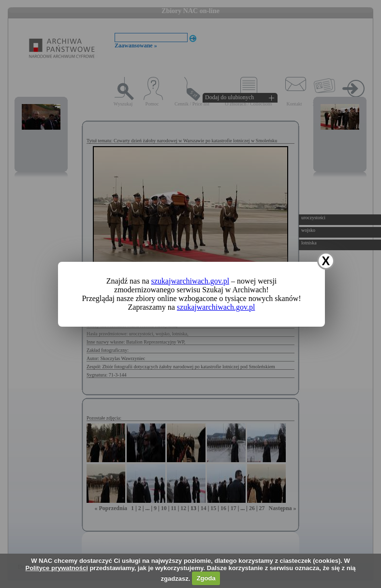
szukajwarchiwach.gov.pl (190, 281)
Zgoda (206, 578)
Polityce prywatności (56, 568)
